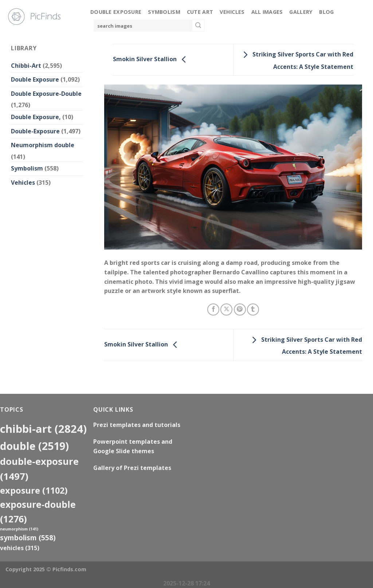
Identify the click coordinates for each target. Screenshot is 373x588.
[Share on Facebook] (213, 309)
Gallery (301, 12)
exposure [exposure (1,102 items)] (34, 490)
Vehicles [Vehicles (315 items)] (20, 548)
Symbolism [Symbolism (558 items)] (28, 538)
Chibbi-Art (26, 66)
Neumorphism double (43, 145)
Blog (326, 12)
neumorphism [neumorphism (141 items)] (19, 529)
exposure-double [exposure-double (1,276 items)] (38, 511)
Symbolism (164, 12)
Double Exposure (116, 12)
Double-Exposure (35, 131)
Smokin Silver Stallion (151, 59)
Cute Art (200, 12)
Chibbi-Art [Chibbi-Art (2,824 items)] (43, 429)
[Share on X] (226, 309)
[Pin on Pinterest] (240, 309)
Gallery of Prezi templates (132, 468)
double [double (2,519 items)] (34, 446)
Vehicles (232, 12)
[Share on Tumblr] (253, 309)
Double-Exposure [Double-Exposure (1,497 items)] (39, 469)
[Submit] (198, 26)
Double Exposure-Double (46, 94)
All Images (267, 12)
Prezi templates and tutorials (137, 425)
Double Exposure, (36, 117)
